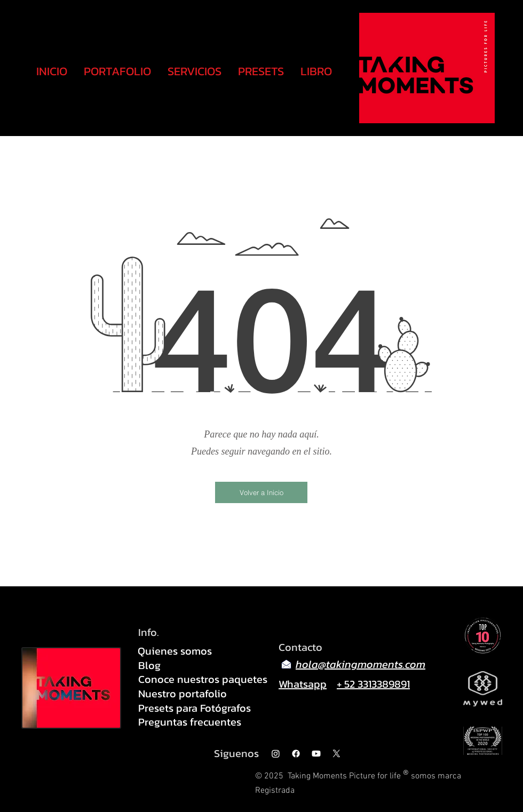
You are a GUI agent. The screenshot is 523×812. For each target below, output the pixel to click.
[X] (336, 754)
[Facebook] (296, 754)
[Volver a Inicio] (261, 492)
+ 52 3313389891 (373, 684)
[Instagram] (276, 754)
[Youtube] (316, 754)
